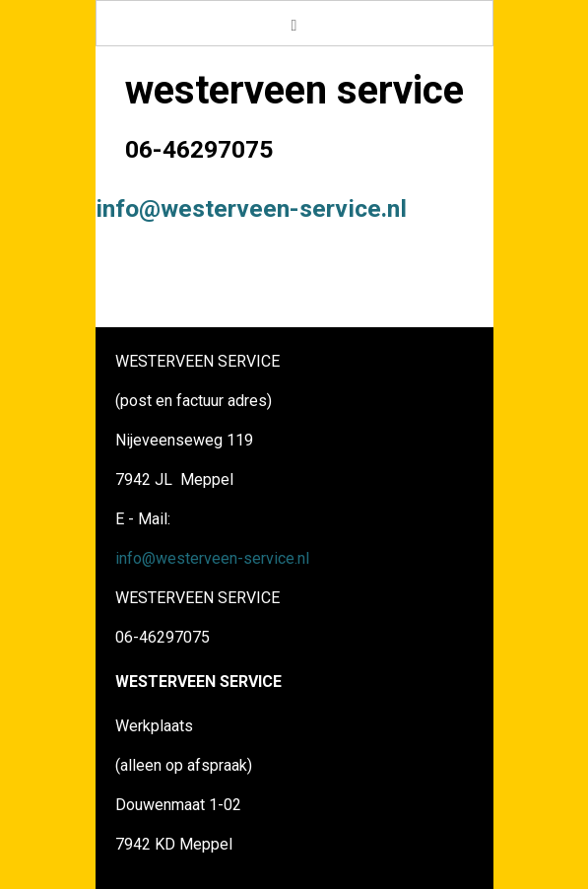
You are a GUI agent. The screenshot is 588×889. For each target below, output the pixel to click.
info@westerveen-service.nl (251, 208)
